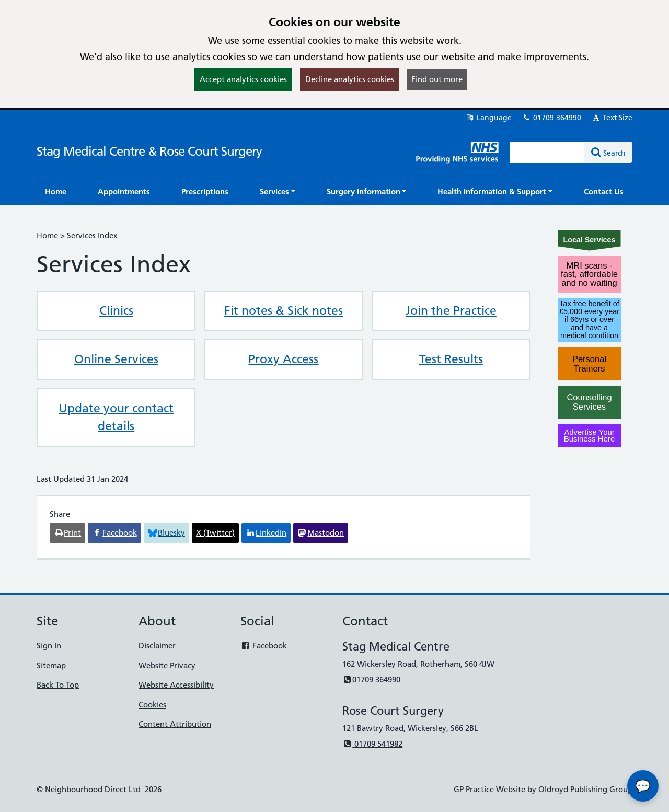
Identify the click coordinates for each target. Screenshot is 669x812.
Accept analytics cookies (243, 79)
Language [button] (488, 118)
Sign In (49, 646)
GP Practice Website (489, 789)
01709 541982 (372, 744)
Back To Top (58, 685)
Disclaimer (157, 646)
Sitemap (51, 665)
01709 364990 (551, 118)
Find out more (437, 79)
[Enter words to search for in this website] (547, 152)
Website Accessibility (176, 685)
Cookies (152, 705)
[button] (278, 192)
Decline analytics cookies (350, 79)
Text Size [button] (612, 118)
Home (47, 235)
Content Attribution (175, 724)
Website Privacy (167, 665)
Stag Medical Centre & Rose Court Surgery (149, 151)
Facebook (264, 646)
